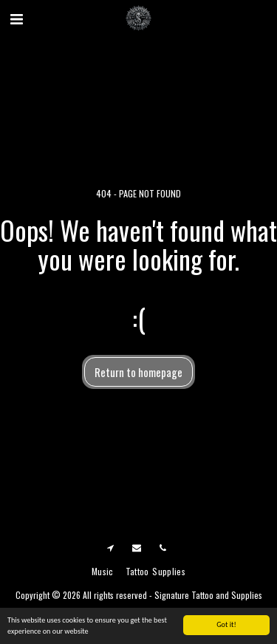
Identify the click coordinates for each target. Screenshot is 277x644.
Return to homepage (138, 372)
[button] (16, 18)
